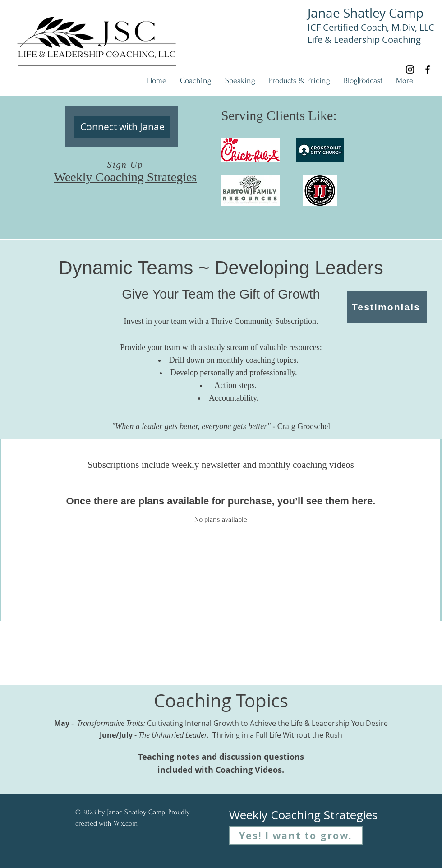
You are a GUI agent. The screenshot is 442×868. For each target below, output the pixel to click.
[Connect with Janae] (122, 127)
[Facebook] (428, 69)
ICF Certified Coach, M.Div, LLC (371, 27)
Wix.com (126, 823)
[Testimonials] (387, 307)
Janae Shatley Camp (366, 13)
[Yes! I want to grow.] (296, 836)
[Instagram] (410, 69)
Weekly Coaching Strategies (126, 177)
